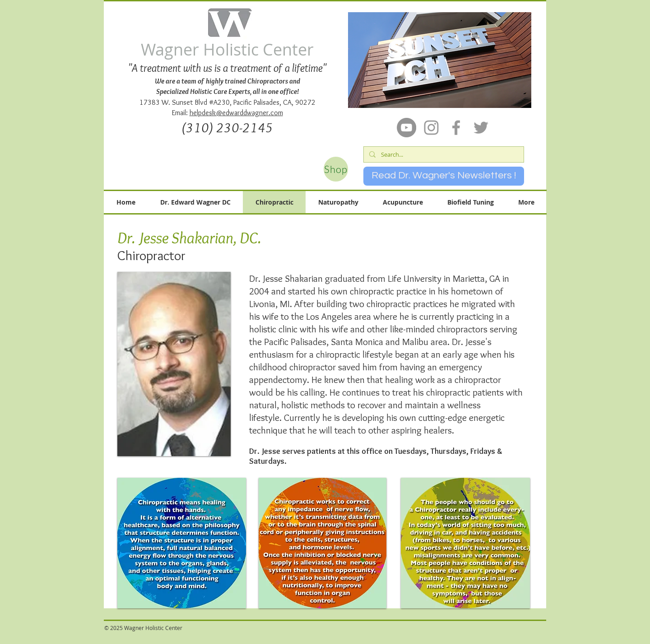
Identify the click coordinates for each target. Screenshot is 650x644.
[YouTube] (406, 128)
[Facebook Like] (313, 633)
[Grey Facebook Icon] (456, 128)
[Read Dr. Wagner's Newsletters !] (444, 176)
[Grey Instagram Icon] (431, 128)
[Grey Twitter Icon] (481, 128)
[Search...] (443, 154)
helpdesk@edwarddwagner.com (236, 113)
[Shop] (336, 169)
